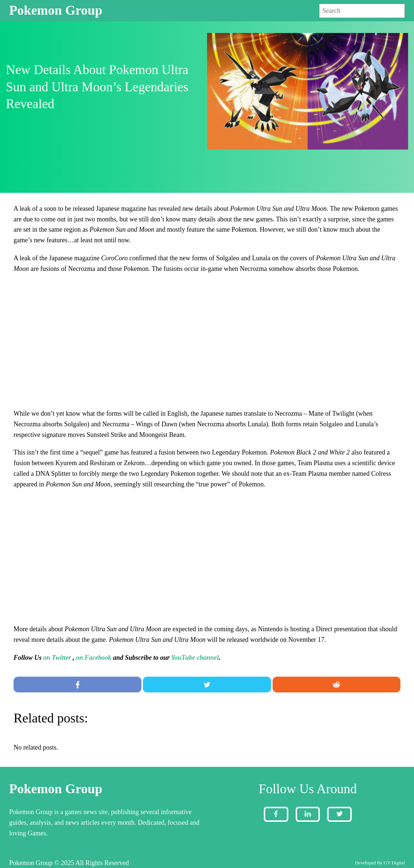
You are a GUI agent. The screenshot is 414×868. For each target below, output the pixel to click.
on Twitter (57, 658)
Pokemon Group (56, 10)
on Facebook (94, 658)
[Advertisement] (207, 336)
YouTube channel (195, 658)
